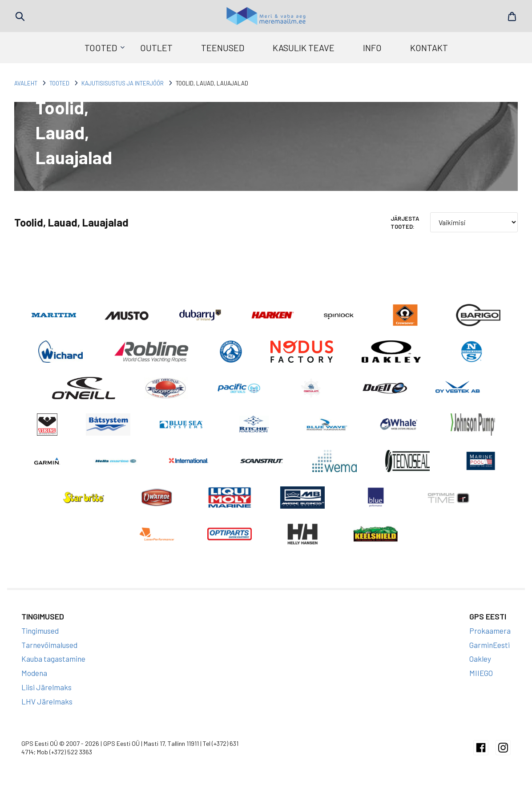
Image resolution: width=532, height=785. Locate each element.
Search (20, 16)
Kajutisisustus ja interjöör (123, 83)
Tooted (101, 48)
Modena (34, 673)
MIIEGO (481, 673)
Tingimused (40, 631)
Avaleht (26, 83)
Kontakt (429, 48)
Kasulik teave (304, 48)
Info (372, 48)
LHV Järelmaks (47, 701)
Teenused (223, 48)
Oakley (480, 659)
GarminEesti (490, 645)
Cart (512, 16)
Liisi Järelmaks (46, 687)
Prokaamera (490, 631)
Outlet (156, 48)
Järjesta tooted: (405, 223)
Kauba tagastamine (53, 659)
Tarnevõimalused (49, 645)
